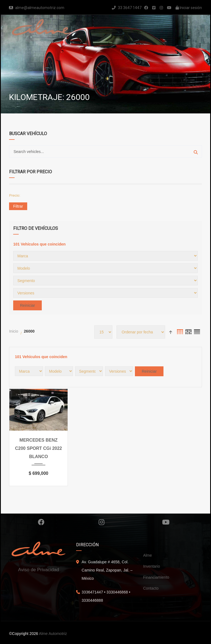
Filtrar (18, 206)
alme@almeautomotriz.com (40, 8)
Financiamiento (156, 577)
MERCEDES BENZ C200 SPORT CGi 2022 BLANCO (39, 448)
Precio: (15, 195)
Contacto (151, 588)
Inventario (152, 566)
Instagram (102, 522)
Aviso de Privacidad (39, 570)
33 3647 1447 (127, 8)
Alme (148, 555)
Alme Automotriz (53, 634)
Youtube (166, 522)
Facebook (41, 522)
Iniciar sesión (189, 8)
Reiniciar (27, 305)
